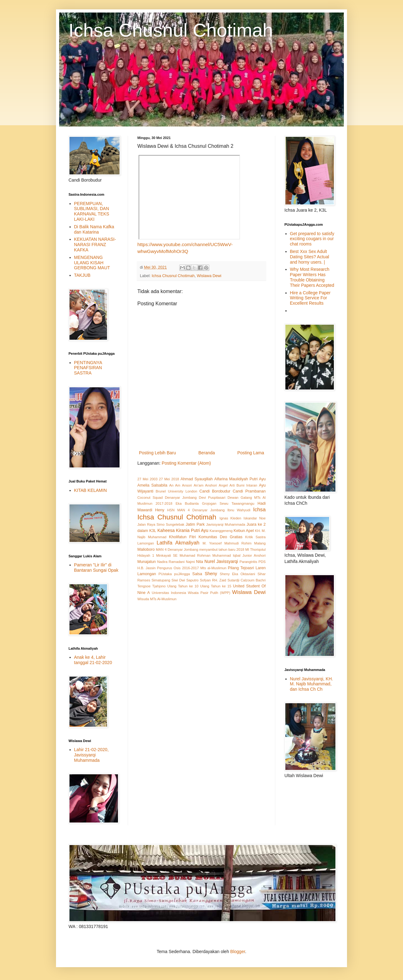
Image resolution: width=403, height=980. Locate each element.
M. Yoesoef (212, 543)
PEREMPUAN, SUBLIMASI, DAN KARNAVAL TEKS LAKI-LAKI (92, 211)
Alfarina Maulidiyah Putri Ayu (240, 479)
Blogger (238, 952)
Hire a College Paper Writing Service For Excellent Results (310, 298)
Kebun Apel (244, 531)
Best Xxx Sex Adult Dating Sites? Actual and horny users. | (310, 257)
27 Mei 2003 (147, 479)
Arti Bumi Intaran (243, 485)
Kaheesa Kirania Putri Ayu (183, 530)
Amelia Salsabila (152, 485)
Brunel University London (176, 491)
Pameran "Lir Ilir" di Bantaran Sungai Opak (96, 567)
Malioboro (146, 549)
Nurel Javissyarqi (221, 561)
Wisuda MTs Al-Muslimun (157, 599)
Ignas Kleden (230, 518)
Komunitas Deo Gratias (220, 537)
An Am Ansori (181, 485)
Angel (223, 485)
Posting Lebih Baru (157, 453)
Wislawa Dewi (209, 276)
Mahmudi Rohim (238, 543)
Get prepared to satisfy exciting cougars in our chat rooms (312, 239)
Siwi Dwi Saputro (185, 580)
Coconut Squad (150, 498)
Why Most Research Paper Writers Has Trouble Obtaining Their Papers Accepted (312, 277)
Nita (200, 562)
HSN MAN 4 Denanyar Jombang (196, 510)
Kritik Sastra (255, 537)
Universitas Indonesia (169, 593)
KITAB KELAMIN (91, 490)
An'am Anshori (205, 485)
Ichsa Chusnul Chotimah (171, 30)
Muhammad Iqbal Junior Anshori (239, 555)
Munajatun (147, 562)
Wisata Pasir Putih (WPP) (209, 593)
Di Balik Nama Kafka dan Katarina (94, 229)
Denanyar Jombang (181, 498)
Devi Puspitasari (212, 498)
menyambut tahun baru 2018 (222, 549)
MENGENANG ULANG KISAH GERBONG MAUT (92, 263)
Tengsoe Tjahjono (151, 586)
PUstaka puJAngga (174, 574)
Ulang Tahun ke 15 (216, 586)
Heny (160, 510)
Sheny (211, 574)
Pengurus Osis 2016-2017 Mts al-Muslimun (192, 568)
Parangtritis (248, 562)
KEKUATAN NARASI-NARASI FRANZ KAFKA (95, 245)
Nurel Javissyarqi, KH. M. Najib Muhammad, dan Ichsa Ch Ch (312, 684)
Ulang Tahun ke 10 (183, 586)
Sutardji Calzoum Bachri (247, 580)
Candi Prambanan (249, 491)
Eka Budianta (187, 503)
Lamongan (146, 543)
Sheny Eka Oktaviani (237, 574)
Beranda (207, 453)
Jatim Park (195, 524)
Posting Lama (251, 453)
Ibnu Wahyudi (239, 510)
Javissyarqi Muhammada (226, 524)
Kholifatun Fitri (182, 537)
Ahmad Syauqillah (197, 479)
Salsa (197, 574)
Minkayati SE (167, 555)
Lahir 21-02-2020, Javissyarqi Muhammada (92, 755)
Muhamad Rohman (195, 555)
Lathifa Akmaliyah (178, 543)
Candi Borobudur (215, 491)
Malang (260, 543)
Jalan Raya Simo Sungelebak (161, 524)
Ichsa (259, 510)
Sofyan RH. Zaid (213, 580)
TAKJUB (82, 275)
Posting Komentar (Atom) (186, 463)
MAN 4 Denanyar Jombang (177, 549)
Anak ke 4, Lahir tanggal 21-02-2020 (93, 660)
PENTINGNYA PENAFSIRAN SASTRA (88, 368)
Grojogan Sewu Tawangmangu (228, 503)
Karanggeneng (221, 531)
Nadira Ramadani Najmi (176, 562)
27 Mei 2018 (169, 479)
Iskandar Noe (255, 518)
